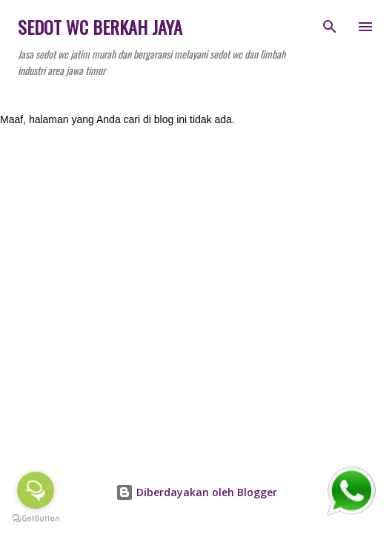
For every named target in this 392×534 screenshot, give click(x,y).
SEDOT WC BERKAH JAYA (100, 27)
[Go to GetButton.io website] (36, 519)
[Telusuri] (330, 27)
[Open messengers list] (36, 490)
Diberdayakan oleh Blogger (196, 492)
